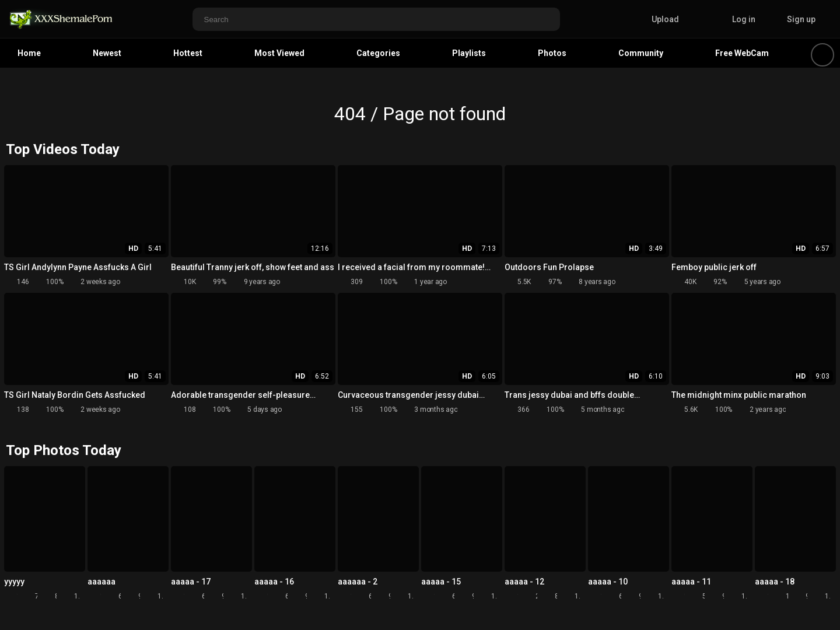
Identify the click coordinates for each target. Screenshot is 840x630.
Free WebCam (742, 53)
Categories (378, 53)
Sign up (801, 19)
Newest (107, 53)
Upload (657, 19)
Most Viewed (279, 53)
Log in (744, 19)
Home (29, 53)
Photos (552, 53)
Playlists (469, 53)
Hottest (188, 53)
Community (641, 53)
